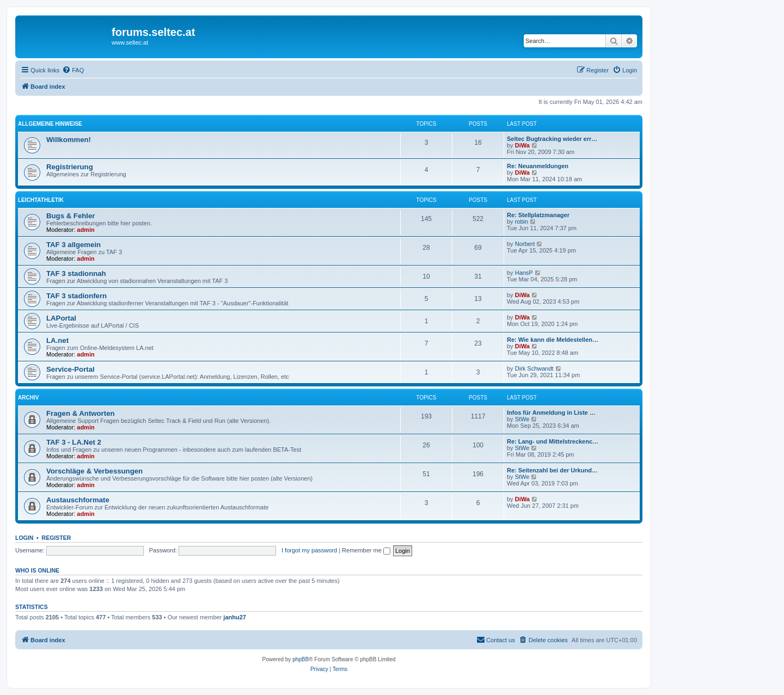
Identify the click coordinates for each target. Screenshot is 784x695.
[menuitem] (73, 70)
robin (522, 222)
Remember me (366, 550)
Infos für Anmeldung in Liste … (551, 413)
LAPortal (61, 318)
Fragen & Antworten (81, 413)
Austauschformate (78, 500)
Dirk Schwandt (534, 368)
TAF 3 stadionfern (76, 296)
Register (57, 538)
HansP (524, 273)
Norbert (525, 244)
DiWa (522, 145)
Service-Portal (71, 369)
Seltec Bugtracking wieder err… (552, 139)
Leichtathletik (41, 200)
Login (24, 538)
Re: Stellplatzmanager (538, 215)
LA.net (57, 340)
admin (85, 230)
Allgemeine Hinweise (50, 124)
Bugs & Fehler (71, 216)
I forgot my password (309, 550)
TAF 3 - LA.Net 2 (74, 442)
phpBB (301, 659)
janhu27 (235, 617)
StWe (522, 419)
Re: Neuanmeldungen (538, 166)
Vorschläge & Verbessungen (94, 471)
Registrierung (70, 167)
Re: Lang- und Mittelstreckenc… (553, 441)
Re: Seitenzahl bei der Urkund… (552, 470)
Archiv (28, 398)
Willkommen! (69, 140)
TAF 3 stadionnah (76, 273)
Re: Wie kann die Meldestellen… (553, 340)
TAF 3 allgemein (73, 245)
